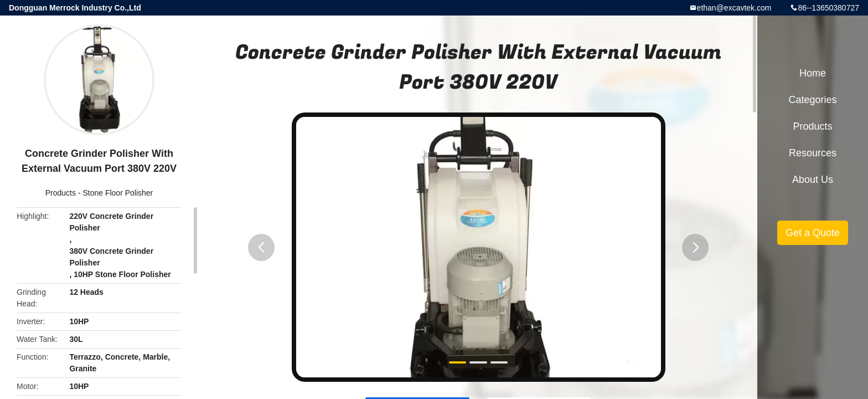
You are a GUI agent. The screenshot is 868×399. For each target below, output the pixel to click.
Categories (812, 100)
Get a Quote (813, 233)
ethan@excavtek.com (734, 8)
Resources (813, 153)
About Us (813, 180)
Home (813, 73)
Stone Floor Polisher (118, 193)
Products (61, 193)
